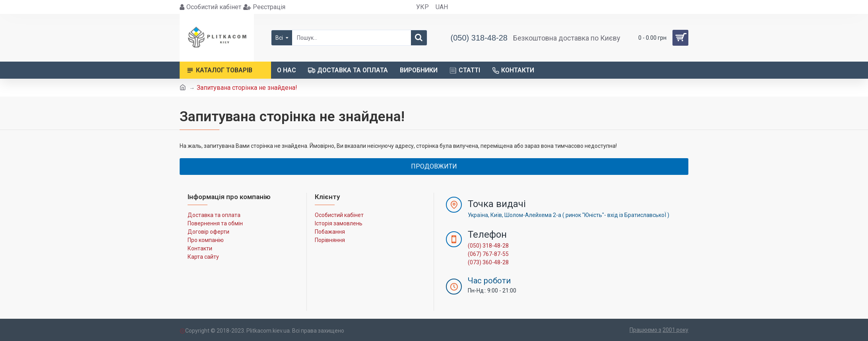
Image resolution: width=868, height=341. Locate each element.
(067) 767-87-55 (488, 254)
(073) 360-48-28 (488, 262)
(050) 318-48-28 (488, 246)
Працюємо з (645, 330)
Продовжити (434, 166)
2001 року (675, 330)
